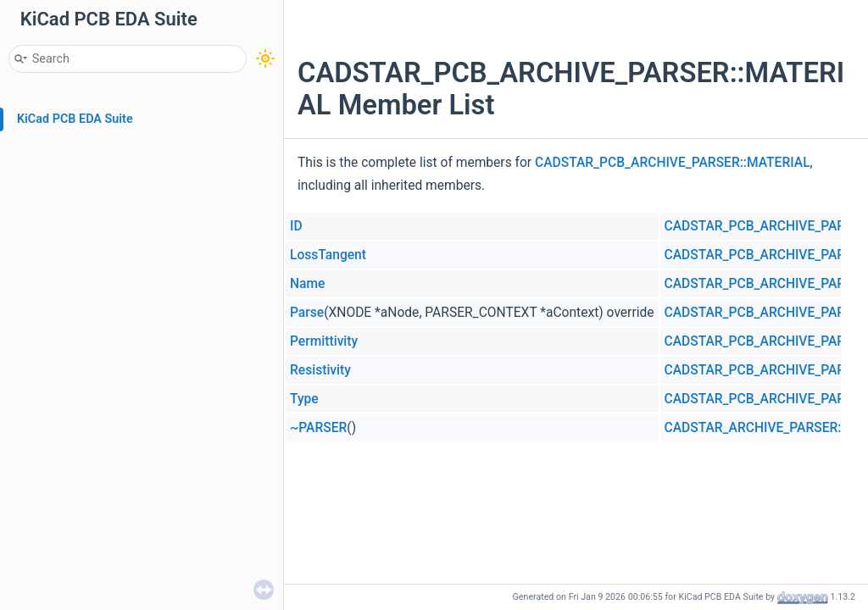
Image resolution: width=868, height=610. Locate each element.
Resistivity (320, 370)
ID (296, 226)
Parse (307, 313)
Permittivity (324, 341)
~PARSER (318, 428)
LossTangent (328, 255)
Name (307, 284)
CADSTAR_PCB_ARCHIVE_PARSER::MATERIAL (673, 163)
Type (304, 399)
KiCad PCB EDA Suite (75, 119)
